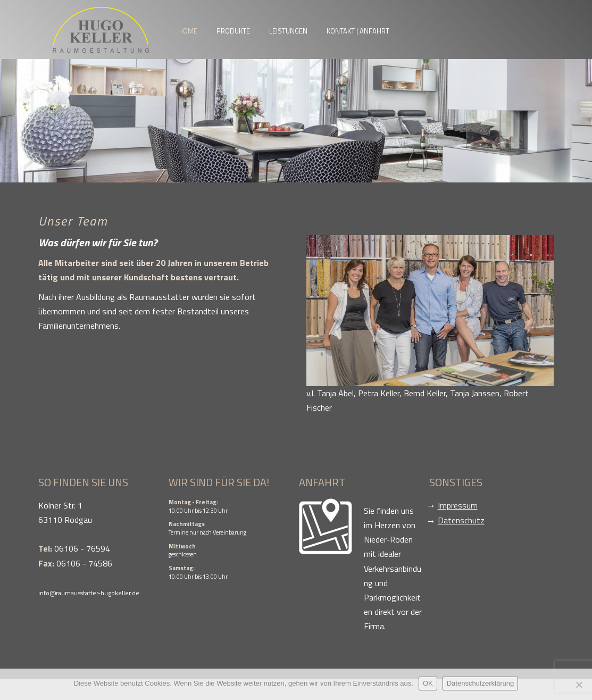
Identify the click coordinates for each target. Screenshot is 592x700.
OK (428, 683)
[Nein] (579, 685)
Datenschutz (461, 520)
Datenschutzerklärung (480, 683)
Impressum (458, 505)
